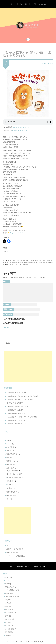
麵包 (4, 264)
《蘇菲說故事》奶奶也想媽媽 (17, 393)
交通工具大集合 (12, 471)
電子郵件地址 (8, 309)
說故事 (48, 262)
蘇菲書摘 (10, 458)
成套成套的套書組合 (14, 478)
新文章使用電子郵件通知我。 (14, 323)
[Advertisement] (28, 367)
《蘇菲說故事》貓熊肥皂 (15, 410)
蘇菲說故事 (42, 262)
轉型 (52, 262)
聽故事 (33, 262)
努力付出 (36, 261)
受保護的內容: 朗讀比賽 (15, 403)
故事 (12, 262)
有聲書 (15, 262)
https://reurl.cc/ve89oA (20, 131)
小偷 (43, 261)
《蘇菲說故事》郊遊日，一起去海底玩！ (20, 400)
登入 (8, 546)
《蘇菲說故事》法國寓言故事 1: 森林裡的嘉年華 (23, 396)
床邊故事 (48, 261)
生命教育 (10, 485)
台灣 (40, 261)
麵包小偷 (8, 264)
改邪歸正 (7, 262)
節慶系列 (10, 488)
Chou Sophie (48, 64)
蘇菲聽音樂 (10, 465)
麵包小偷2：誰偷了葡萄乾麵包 (20, 264)
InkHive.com (22, 642)
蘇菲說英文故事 (12, 492)
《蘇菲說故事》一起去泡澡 (16, 420)
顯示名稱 (7, 304)
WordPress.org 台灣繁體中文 (16, 556)
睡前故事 (20, 262)
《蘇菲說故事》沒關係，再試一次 (18, 424)
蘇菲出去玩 (10, 451)
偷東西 (28, 261)
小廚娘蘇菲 (10, 447)
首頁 (11, 4)
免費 (31, 261)
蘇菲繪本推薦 (11, 261)
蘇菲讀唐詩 (10, 495)
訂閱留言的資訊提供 (13, 553)
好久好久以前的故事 (14, 474)
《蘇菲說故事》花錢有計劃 (16, 413)
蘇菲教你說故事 (12, 454)
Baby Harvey (11, 437)
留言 (5, 282)
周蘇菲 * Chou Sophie (40, 4)
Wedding (9, 444)
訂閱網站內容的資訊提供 (15, 549)
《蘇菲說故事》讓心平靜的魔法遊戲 (19, 407)
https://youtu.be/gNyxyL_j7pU (22, 127)
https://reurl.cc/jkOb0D (16, 233)
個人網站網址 (8, 314)
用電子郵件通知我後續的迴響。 (15, 319)
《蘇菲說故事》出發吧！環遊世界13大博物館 (22, 417)
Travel (9, 440)
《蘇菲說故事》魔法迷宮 (23, 4)
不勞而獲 (22, 261)
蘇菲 (37, 262)
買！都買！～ (11, 499)
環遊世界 (10, 481)
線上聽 (26, 262)
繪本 (29, 262)
